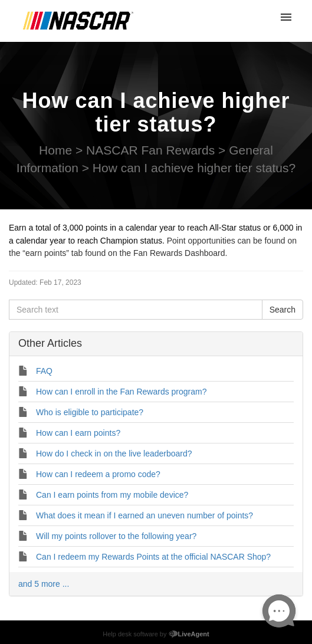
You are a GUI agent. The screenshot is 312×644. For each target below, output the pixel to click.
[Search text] (136, 310)
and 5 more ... (44, 584)
